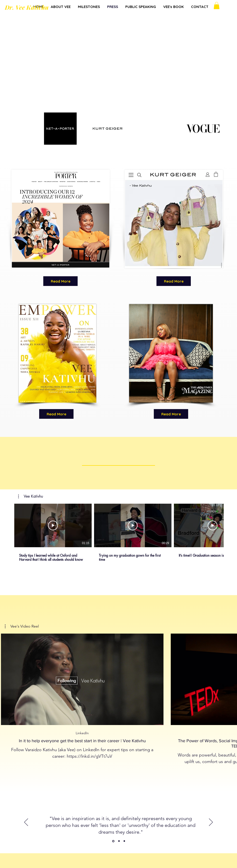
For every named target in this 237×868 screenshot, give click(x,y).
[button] (217, 6)
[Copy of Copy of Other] (124, 841)
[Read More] (60, 281)
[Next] (211, 823)
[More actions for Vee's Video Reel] (22, 626)
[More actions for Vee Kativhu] (31, 496)
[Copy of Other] (119, 841)
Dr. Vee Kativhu (27, 7)
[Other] (113, 841)
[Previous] (26, 823)
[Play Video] (53, 525)
